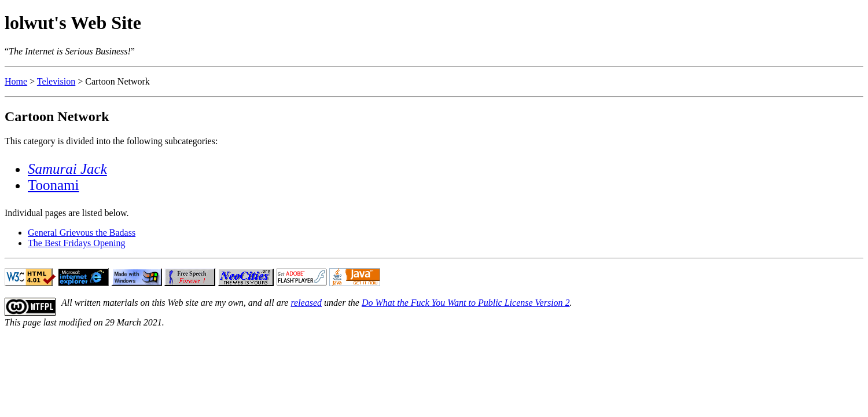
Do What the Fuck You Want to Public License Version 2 (466, 303)
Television (56, 81)
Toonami (54, 185)
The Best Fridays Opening (76, 243)
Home (16, 81)
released (306, 303)
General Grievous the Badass (82, 233)
